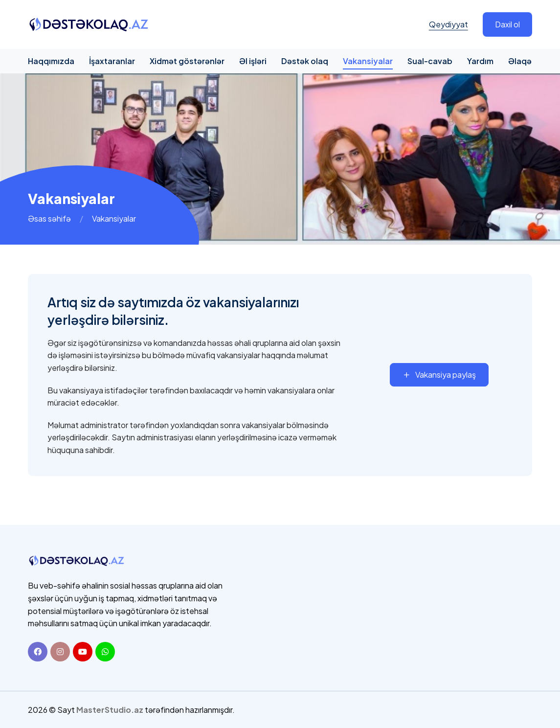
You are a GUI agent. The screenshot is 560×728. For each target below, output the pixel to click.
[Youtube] (83, 652)
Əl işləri (253, 61)
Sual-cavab (430, 61)
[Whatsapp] (105, 652)
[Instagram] (60, 652)
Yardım (480, 61)
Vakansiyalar (368, 61)
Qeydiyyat (448, 24)
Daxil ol (507, 24)
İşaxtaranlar (112, 61)
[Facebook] (38, 652)
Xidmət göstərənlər (187, 61)
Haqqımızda (51, 61)
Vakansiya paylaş (439, 375)
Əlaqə (520, 61)
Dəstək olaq (305, 61)
